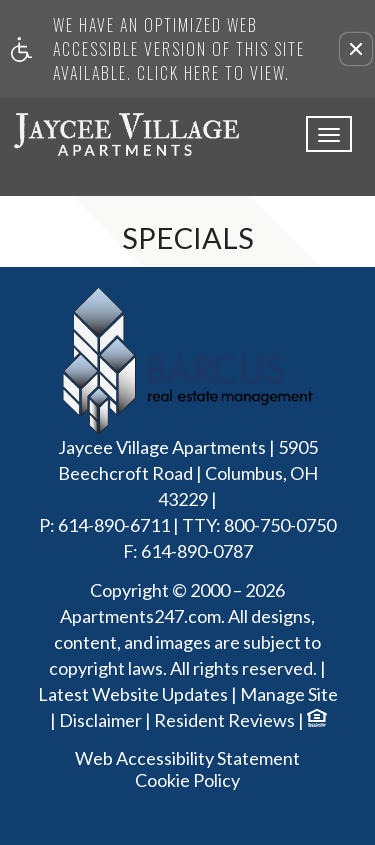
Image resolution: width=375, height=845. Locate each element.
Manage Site (289, 695)
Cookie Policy (187, 780)
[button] (356, 49)
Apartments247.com (140, 617)
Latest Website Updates (133, 695)
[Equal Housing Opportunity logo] (316, 720)
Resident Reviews (224, 721)
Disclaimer (100, 721)
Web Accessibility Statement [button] (187, 758)
